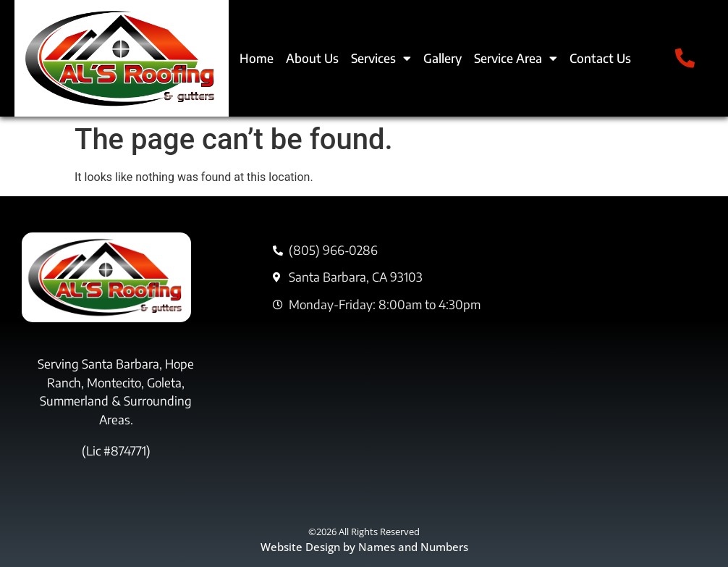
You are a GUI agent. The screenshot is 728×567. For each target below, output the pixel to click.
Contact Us (600, 58)
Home (257, 58)
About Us (312, 58)
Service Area (516, 58)
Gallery (443, 58)
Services (381, 58)
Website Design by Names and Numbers (364, 547)
